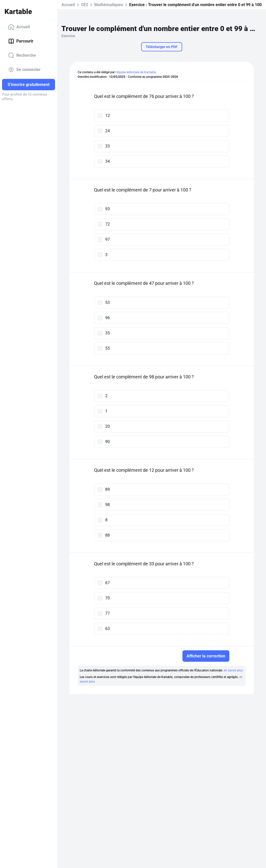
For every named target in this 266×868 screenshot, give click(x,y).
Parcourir (21, 41)
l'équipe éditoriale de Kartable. (136, 72)
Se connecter (24, 70)
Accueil (19, 27)
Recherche (22, 55)
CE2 (85, 5)
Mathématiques (109, 5)
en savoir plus (233, 670)
